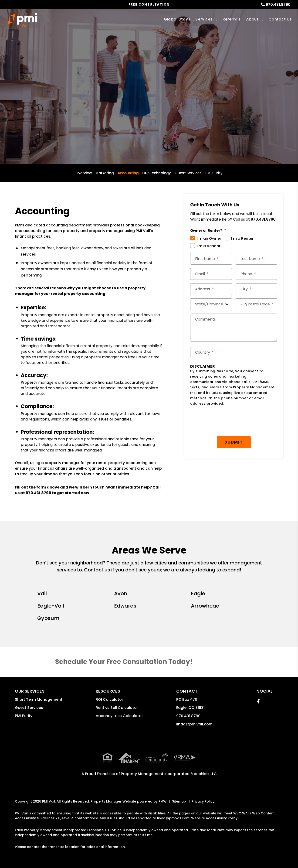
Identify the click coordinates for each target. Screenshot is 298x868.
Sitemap (179, 801)
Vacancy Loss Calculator (119, 716)
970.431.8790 (278, 5)
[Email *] (211, 274)
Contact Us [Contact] (280, 19)
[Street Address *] (211, 289)
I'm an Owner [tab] (209, 238)
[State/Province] (211, 304)
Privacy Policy (203, 801)
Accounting (128, 173)
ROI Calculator (109, 699)
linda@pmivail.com (194, 724)
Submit (234, 442)
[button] (258, 701)
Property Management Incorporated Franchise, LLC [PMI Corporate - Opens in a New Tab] (169, 774)
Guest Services (188, 173)
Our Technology (157, 173)
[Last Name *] (257, 259)
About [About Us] (252, 19)
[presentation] (234, 421)
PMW (163, 801)
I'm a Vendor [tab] (209, 246)
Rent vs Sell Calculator (117, 708)
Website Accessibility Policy (214, 818)
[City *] (257, 289)
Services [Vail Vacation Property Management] (204, 19)
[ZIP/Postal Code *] (257, 304)
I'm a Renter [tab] (242, 238)
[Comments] (234, 328)
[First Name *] (211, 259)
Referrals (232, 19)
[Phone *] (257, 274)
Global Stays (177, 19)
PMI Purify (214, 173)
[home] (22, 20)
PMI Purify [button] (24, 716)
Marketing (105, 173)
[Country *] (234, 352)
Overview (84, 173)
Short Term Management (39, 699)
